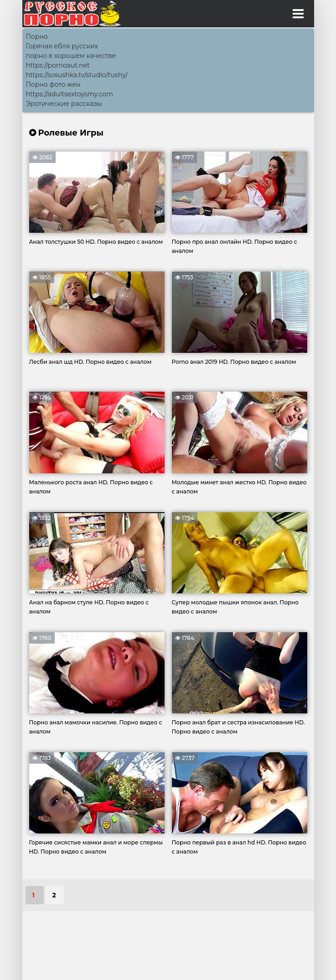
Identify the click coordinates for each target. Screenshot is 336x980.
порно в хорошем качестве (71, 56)
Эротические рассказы (64, 104)
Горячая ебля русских (62, 46)
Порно (37, 37)
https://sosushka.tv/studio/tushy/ (77, 75)
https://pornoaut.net (58, 65)
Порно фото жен (53, 84)
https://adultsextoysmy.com (70, 94)
